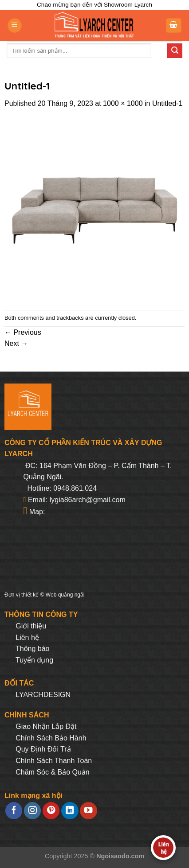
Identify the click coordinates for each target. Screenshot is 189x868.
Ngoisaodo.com (120, 856)
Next (16, 343)
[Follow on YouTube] (88, 811)
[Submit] (175, 51)
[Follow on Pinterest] (51, 811)
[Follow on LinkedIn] (70, 811)
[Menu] (15, 25)
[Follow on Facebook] (14, 811)
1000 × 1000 (123, 103)
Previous (23, 332)
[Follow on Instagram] (32, 811)
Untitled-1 (167, 103)
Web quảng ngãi (65, 595)
